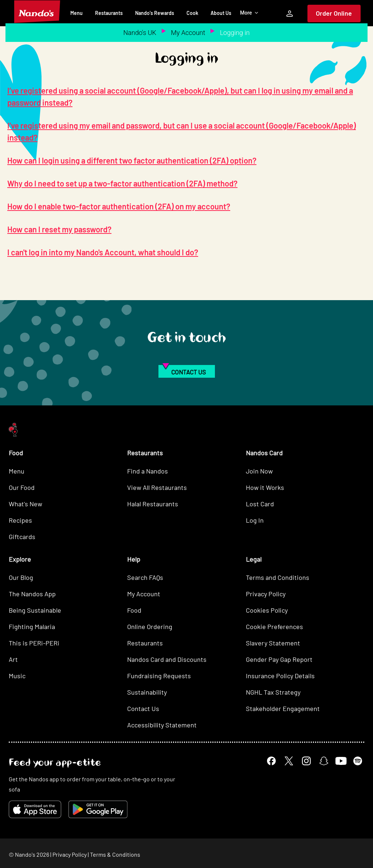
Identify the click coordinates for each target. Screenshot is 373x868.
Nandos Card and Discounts (167, 659)
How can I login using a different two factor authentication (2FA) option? (132, 160)
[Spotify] (358, 761)
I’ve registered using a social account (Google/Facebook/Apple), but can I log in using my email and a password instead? (180, 96)
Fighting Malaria (32, 627)
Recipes (20, 520)
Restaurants (109, 13)
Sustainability (147, 692)
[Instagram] (306, 761)
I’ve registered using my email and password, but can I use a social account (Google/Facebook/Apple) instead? (182, 131)
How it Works (265, 487)
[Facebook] (271, 761)
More (249, 13)
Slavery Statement (273, 643)
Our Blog (21, 577)
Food (134, 610)
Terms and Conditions (278, 577)
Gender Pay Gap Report (279, 659)
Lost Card (260, 504)
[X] (289, 761)
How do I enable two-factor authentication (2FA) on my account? (119, 206)
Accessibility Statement (162, 725)
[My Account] (290, 13)
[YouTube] (341, 761)
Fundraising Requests (159, 676)
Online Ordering (150, 627)
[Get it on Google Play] (98, 809)
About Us (221, 13)
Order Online (334, 13)
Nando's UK (140, 33)
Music (17, 676)
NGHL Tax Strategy (273, 692)
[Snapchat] (324, 761)
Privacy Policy (266, 594)
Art (13, 659)
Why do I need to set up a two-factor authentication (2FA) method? (122, 183)
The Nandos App (32, 594)
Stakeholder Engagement (283, 708)
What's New (25, 504)
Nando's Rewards (155, 13)
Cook (192, 13)
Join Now (259, 471)
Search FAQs (145, 577)
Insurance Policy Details (280, 676)
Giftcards (22, 537)
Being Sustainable (35, 610)
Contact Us (143, 708)
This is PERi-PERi (34, 643)
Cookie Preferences (274, 627)
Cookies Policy (267, 610)
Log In (255, 520)
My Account (188, 33)
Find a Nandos (148, 471)
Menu (76, 13)
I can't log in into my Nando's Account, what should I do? (103, 252)
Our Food (22, 487)
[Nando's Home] (37, 12)
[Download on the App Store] (35, 809)
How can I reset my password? (59, 229)
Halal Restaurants (153, 504)
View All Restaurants (157, 487)
